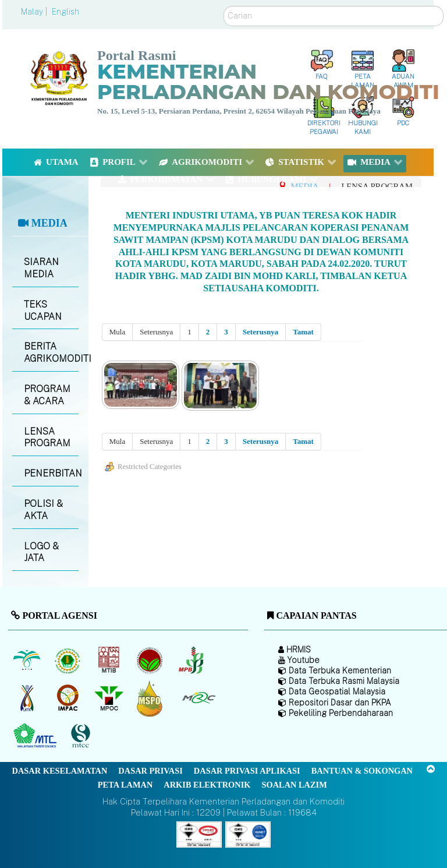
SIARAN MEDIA (41, 268)
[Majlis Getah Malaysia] (198, 698)
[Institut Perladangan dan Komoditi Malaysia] (69, 698)
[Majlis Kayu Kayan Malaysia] (36, 736)
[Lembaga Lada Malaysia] (192, 661)
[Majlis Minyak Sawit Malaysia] (110, 698)
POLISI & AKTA (43, 510)
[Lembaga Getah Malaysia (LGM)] (69, 661)
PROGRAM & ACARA (47, 395)
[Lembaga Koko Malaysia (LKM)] (151, 661)
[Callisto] (199, 833)
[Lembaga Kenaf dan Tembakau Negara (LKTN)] (28, 698)
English (65, 12)
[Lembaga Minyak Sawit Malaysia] (28, 661)
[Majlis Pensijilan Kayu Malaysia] (82, 736)
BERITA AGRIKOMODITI (51, 352)
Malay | (35, 12)
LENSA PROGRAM (47, 437)
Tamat (303, 332)
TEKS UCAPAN (43, 310)
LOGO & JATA (41, 552)
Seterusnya (260, 332)
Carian (224, 6)
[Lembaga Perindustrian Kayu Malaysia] (110, 661)
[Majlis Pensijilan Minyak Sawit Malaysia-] (151, 698)
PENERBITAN (51, 473)
